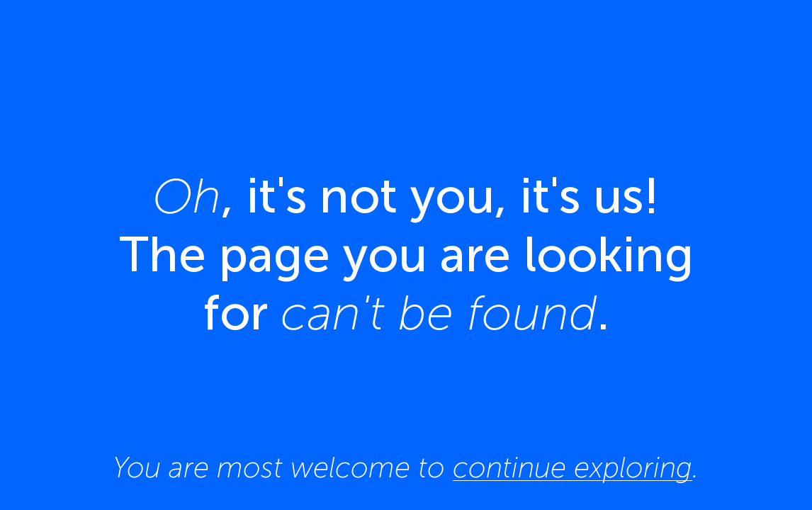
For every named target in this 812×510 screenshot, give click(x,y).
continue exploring (573, 467)
